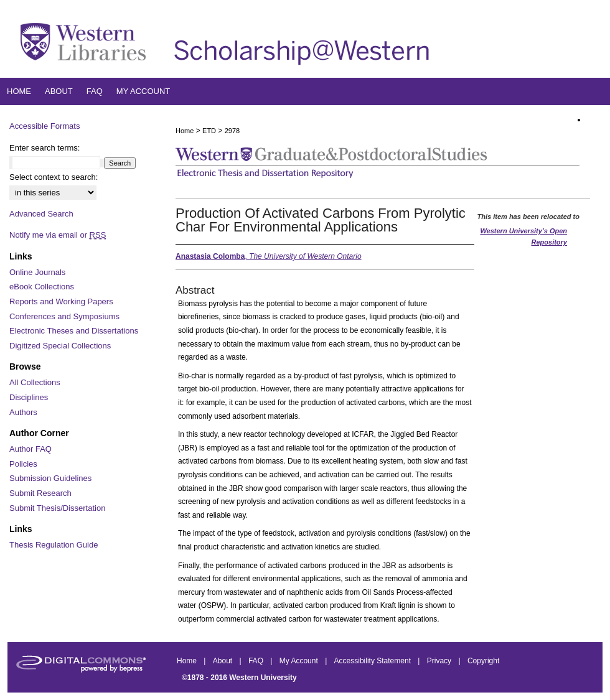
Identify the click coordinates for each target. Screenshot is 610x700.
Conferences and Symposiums (64, 316)
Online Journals (37, 272)
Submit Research (40, 493)
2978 (232, 131)
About (224, 661)
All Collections (35, 382)
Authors (23, 412)
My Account (300, 661)
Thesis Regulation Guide (54, 545)
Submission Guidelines (50, 478)
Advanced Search (41, 214)
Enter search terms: (45, 148)
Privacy (440, 661)
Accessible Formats (45, 126)
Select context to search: (54, 177)
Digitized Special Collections (60, 346)
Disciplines (29, 397)
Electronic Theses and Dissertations (74, 331)
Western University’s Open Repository (523, 236)
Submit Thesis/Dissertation (57, 508)
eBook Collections (42, 287)
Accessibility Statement (374, 661)
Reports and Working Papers (61, 301)
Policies (23, 464)
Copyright (483, 661)
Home (185, 131)
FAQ (257, 661)
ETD (209, 131)
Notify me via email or (58, 235)
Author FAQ (30, 449)
